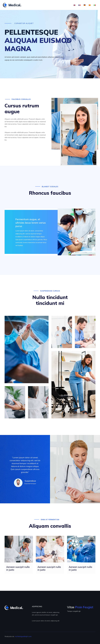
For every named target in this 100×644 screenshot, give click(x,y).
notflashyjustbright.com (23, 636)
